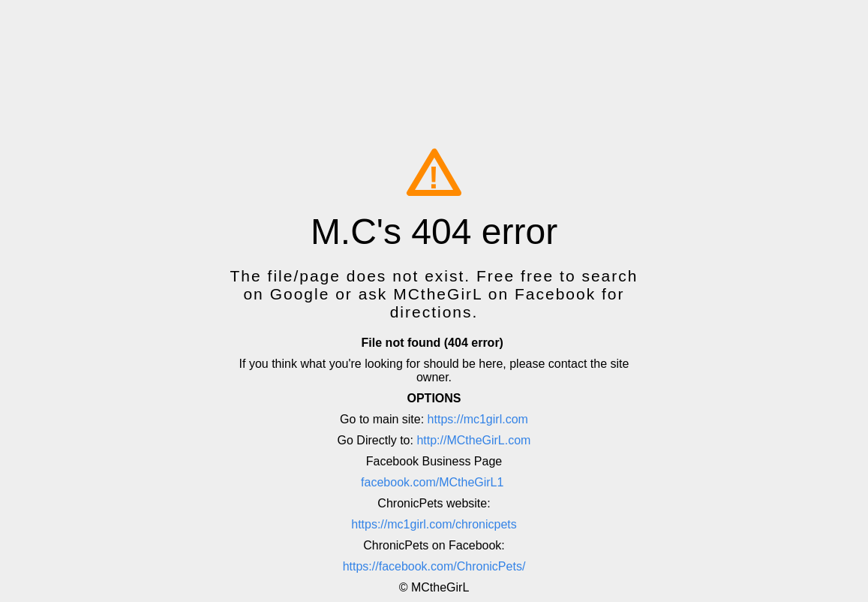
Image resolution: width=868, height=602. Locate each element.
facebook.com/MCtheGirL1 (432, 482)
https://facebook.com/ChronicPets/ (434, 566)
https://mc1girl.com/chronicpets (434, 524)
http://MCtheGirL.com (473, 440)
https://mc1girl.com (478, 419)
